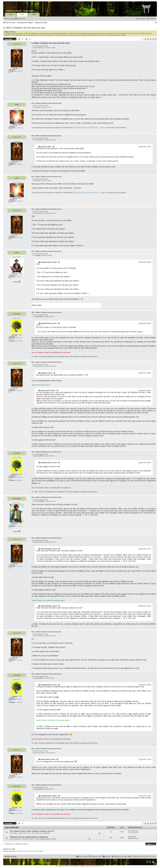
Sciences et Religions (43, 833)
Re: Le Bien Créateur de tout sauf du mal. (47, 103)
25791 (20, 523)
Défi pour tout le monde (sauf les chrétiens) (29, 837)
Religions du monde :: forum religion (20, 11)
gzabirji (17, 253)
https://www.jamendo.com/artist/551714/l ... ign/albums (90, 128)
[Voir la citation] (54, 147)
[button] (156, 39)
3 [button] (148, 39)
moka (132, 837)
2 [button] (145, 39)
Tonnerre (133, 831)
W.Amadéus (17, 839)
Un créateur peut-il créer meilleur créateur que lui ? (32, 831)
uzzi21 (17, 105)
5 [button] (153, 39)
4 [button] (150, 39)
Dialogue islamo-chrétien (48, 839)
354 (20, 68)
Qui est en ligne (9, 849)
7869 (20, 274)
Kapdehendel (17, 44)
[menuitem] (20, 19)
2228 (20, 335)
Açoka (15, 833)
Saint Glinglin (17, 499)
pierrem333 (17, 314)
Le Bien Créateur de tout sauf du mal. (24, 28)
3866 (20, 125)
